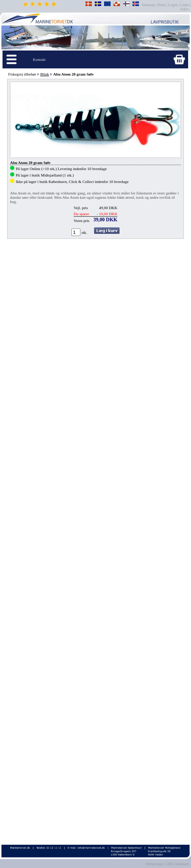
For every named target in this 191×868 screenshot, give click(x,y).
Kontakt (39, 59)
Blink (45, 74)
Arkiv (185, 9)
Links (185, 5)
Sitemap (149, 5)
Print (161, 5)
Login (173, 5)
